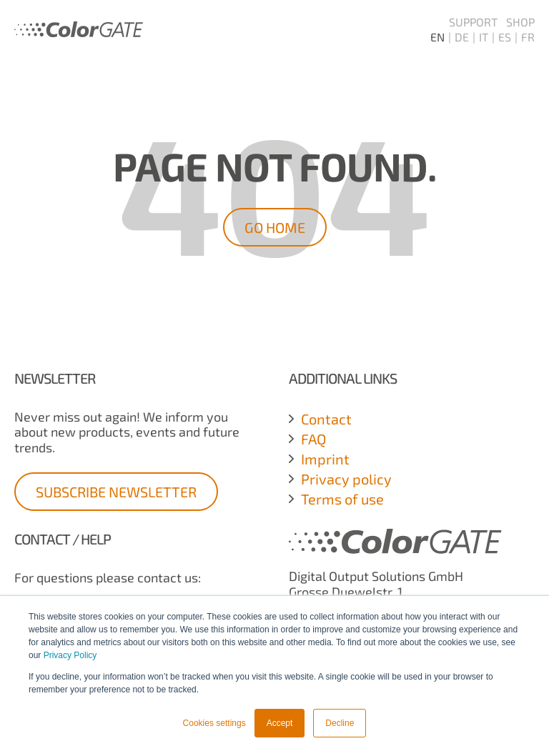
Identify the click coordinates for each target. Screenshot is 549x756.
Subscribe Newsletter (116, 492)
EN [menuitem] (437, 37)
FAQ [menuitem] (313, 439)
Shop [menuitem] (520, 22)
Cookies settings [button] (214, 723)
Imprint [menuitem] (325, 459)
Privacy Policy (70, 655)
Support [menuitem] (473, 22)
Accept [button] (280, 723)
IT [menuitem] (484, 37)
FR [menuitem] (528, 37)
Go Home (275, 227)
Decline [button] (340, 723)
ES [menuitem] (505, 37)
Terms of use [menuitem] (342, 499)
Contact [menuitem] (326, 419)
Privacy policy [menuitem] (346, 479)
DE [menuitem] (462, 37)
